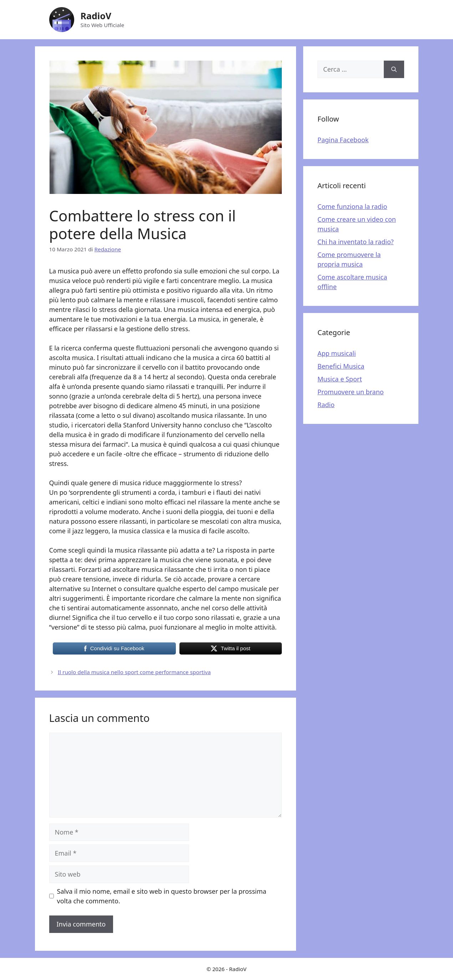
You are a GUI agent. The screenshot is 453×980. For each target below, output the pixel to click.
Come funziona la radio (352, 206)
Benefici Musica (341, 366)
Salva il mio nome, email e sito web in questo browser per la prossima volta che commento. (162, 896)
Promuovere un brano (351, 392)
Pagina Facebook (343, 140)
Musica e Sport (340, 379)
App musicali (337, 353)
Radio (326, 405)
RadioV (96, 16)
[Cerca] (394, 69)
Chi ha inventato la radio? (356, 242)
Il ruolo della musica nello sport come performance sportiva (134, 672)
